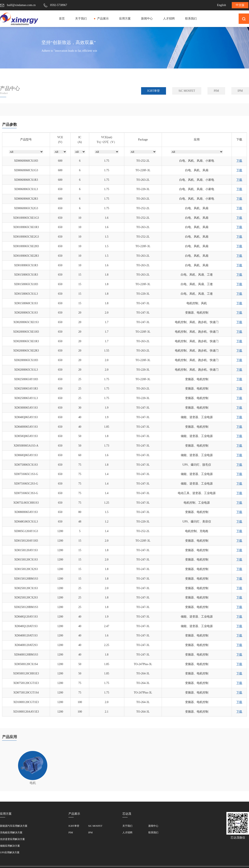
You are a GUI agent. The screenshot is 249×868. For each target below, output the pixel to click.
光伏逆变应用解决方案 (12, 828)
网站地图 (198, 862)
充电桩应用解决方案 (11, 822)
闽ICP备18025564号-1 (114, 862)
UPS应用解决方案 (10, 842)
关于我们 (81, 19)
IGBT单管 (154, 91)
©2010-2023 (145, 862)
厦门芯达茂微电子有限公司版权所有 (68, 862)
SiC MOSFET (187, 91)
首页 (62, 19)
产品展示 (103, 19)
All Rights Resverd (172, 862)
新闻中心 (147, 19)
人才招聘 (169, 19)
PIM (216, 91)
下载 (239, 161)
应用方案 (125, 19)
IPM (240, 91)
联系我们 (191, 19)
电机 (33, 762)
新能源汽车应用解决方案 (14, 815)
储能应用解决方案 (10, 835)
